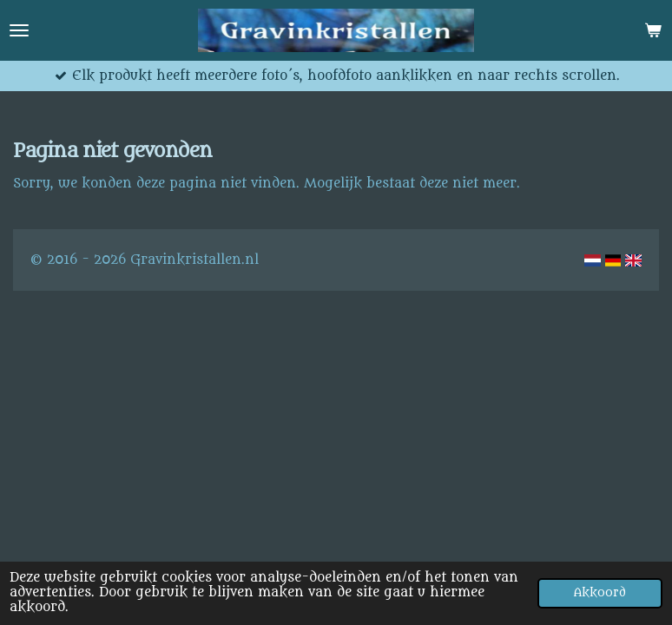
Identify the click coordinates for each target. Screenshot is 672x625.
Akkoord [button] (600, 593)
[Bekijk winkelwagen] (653, 30)
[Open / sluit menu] (19, 30)
